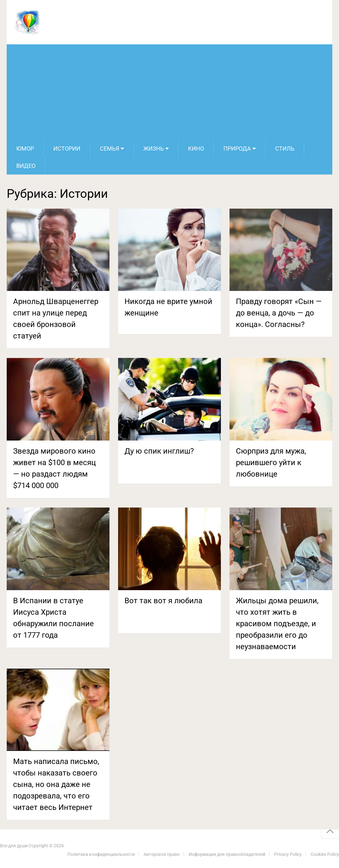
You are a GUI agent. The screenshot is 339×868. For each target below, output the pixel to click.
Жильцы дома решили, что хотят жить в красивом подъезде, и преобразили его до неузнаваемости (277, 624)
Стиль (285, 148)
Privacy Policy (288, 854)
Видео (26, 166)
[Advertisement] (169, 92)
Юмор (25, 148)
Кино (196, 148)
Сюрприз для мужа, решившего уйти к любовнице (271, 463)
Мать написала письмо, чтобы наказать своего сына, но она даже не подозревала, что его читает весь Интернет (56, 784)
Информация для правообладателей (227, 854)
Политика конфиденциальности (101, 854)
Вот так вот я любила (163, 601)
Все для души (14, 846)
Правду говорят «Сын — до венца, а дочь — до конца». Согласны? (279, 313)
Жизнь (154, 148)
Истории (67, 148)
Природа (237, 148)
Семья (109, 148)
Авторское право (162, 854)
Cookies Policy (325, 854)
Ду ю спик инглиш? (159, 451)
